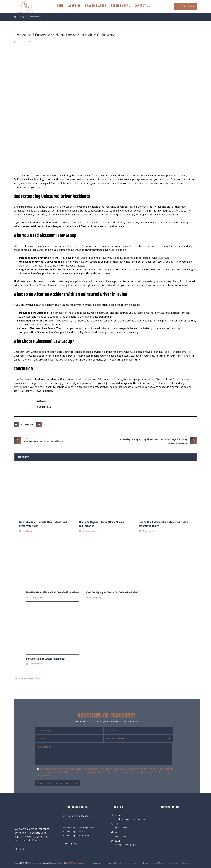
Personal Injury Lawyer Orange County (79, 828)
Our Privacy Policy (70, 843)
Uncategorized (27, 424)
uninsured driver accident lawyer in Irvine (47, 226)
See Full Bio (44, 407)
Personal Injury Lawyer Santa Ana (77, 835)
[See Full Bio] (52, 407)
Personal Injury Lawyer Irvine (75, 832)
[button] (17, 849)
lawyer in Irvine (128, 328)
